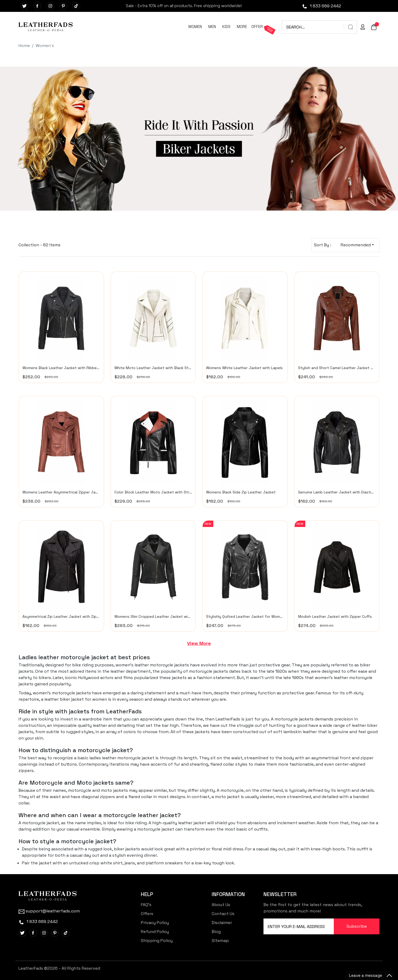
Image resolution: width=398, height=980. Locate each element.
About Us (221, 905)
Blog (216, 932)
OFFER (257, 27)
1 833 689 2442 (321, 6)
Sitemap (220, 941)
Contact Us (223, 914)
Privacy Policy (155, 923)
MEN (212, 27)
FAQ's (146, 905)
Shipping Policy (157, 941)
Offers (147, 914)
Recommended (356, 245)
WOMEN (195, 27)
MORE (242, 27)
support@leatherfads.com (49, 911)
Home (24, 46)
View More (199, 643)
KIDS (226, 27)
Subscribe (357, 926)
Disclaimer (222, 923)
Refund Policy (155, 932)
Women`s (45, 46)
